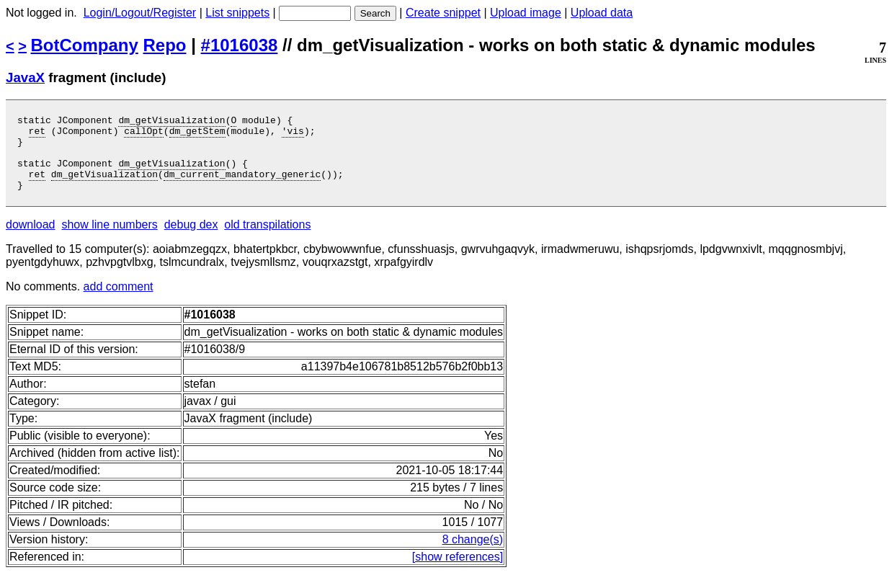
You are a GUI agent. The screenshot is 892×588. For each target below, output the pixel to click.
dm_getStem (197, 135)
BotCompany (85, 45)
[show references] (458, 572)
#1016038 (240, 45)
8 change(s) (473, 554)
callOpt (144, 135)
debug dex (191, 240)
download (31, 240)
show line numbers (109, 240)
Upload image (526, 13)
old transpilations (267, 240)
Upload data (602, 13)
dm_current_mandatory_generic (242, 187)
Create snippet (443, 13)
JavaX (25, 77)
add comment (119, 302)
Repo (165, 45)
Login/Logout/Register (140, 13)
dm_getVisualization (171, 122)
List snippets (237, 13)
